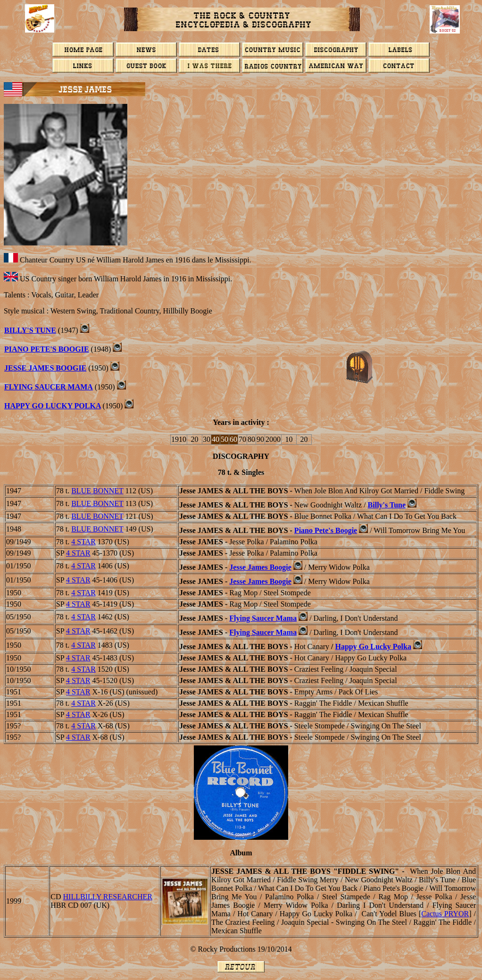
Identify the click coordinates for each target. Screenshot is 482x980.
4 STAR (83, 542)
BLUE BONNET (97, 491)
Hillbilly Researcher (108, 897)
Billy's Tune (387, 505)
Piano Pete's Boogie (47, 349)
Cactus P (445, 914)
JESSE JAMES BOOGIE (45, 368)
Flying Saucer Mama (49, 387)
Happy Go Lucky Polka (373, 646)
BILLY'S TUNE (30, 330)
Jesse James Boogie (260, 567)
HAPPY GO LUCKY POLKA (53, 406)
